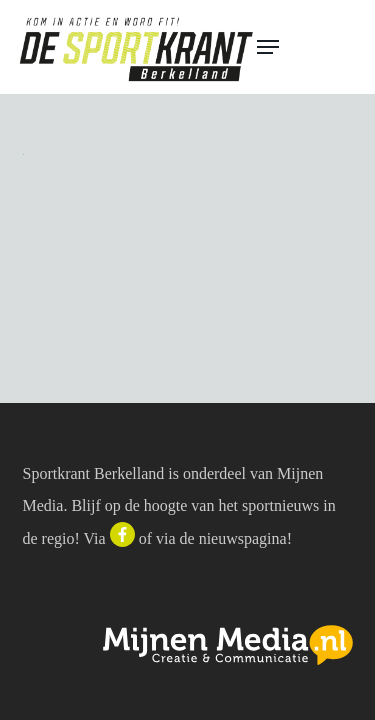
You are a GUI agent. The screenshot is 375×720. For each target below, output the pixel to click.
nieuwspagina (243, 538)
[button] (307, 47)
